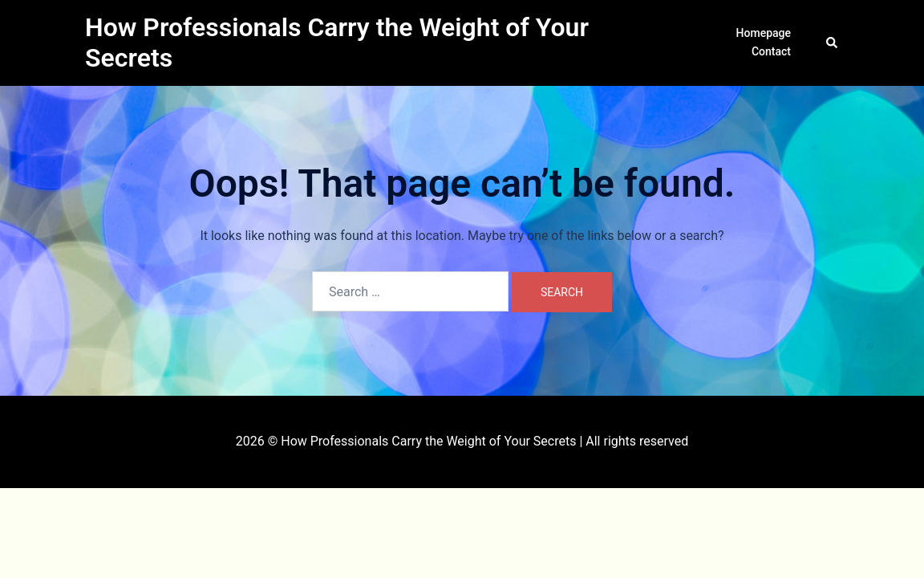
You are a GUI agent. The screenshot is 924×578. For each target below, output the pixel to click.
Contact (771, 51)
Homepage (764, 33)
